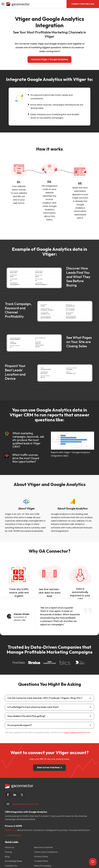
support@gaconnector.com (77, 733)
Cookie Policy (41, 861)
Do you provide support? (20, 725)
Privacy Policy (41, 857)
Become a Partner (44, 847)
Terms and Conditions (46, 852)
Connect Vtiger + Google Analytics (50, 59)
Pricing (8, 852)
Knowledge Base (13, 861)
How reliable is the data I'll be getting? (26, 716)
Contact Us (11, 866)
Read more (11, 830)
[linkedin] (15, 795)
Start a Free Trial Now (50, 768)
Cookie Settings (13, 835)
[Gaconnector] (18, 4)
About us (10, 847)
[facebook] (8, 795)
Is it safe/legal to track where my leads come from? (33, 707)
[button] (83, 4)
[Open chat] (93, 862)
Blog (7, 857)
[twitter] (22, 795)
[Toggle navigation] (3, 4)
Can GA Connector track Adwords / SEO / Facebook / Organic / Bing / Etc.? (45, 698)
